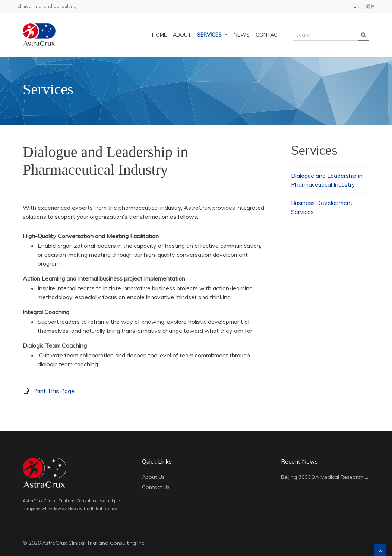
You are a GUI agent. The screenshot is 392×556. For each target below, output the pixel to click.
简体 (370, 6)
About (182, 35)
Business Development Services (322, 207)
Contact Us (156, 487)
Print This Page (49, 391)
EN (357, 6)
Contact (268, 35)
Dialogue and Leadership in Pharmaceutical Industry (327, 180)
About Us (153, 477)
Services (210, 35)
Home (159, 35)
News (242, 35)
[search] (325, 35)
